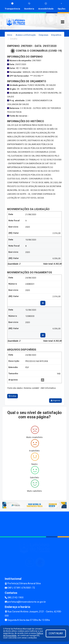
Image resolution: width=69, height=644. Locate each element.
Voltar (13, 396)
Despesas (44, 35)
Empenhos (56, 35)
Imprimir (55, 401)
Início (10, 35)
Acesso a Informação (26, 35)
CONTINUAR (56, 633)
